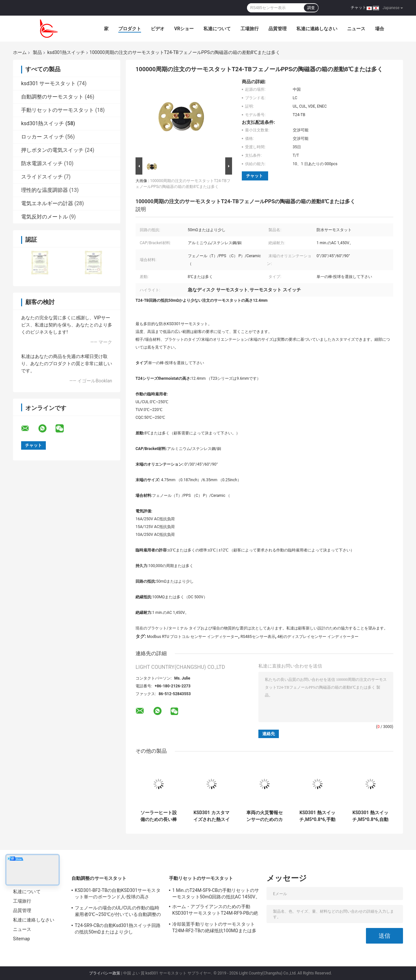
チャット (358, 7)
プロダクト (130, 29)
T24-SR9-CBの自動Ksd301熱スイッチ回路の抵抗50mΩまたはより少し (118, 929)
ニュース (356, 29)
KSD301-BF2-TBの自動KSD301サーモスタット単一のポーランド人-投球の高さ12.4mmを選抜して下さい (118, 894)
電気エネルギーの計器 (47, 203)
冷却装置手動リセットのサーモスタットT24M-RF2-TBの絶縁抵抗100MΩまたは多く (214, 928)
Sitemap (21, 939)
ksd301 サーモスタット (48, 83)
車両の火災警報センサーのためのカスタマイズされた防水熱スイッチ (265, 816)
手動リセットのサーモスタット (58, 110)
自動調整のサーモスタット (52, 97)
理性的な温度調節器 (45, 190)
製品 (37, 52)
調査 (311, 8)
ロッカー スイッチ (43, 137)
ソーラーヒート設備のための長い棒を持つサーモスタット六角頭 (159, 816)
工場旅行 (250, 29)
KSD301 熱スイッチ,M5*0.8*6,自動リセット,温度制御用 (370, 816)
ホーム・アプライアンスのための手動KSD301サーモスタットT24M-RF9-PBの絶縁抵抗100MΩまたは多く (215, 911)
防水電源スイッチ (42, 163)
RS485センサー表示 (258, 637)
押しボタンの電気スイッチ (52, 150)
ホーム (20, 52)
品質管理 (278, 29)
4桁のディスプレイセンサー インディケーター (318, 637)
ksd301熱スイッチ (66, 52)
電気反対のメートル (45, 217)
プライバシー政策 (105, 973)
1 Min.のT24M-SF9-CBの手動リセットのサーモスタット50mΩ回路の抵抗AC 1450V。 (216, 894)
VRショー (184, 29)
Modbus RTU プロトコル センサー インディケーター (193, 637)
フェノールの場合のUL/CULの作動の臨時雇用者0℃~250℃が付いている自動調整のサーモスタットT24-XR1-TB (118, 912)
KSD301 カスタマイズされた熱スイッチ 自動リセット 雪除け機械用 (211, 816)
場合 (380, 29)
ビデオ (158, 29)
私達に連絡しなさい (317, 29)
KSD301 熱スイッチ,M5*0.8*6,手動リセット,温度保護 (317, 816)
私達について (217, 29)
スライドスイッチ (42, 177)
